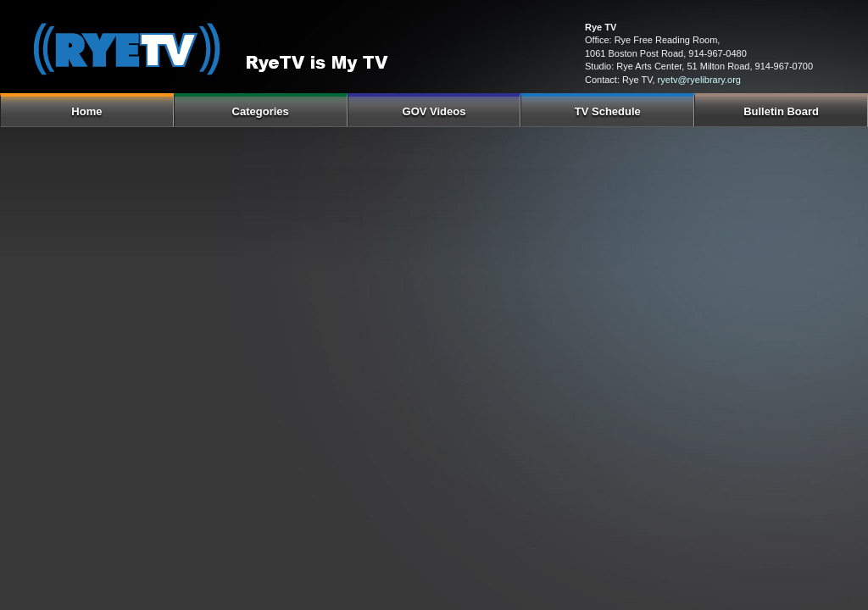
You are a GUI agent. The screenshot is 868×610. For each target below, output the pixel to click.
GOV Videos (434, 111)
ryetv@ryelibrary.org (699, 80)
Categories (261, 111)
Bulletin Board (781, 111)
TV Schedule (608, 111)
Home (86, 111)
